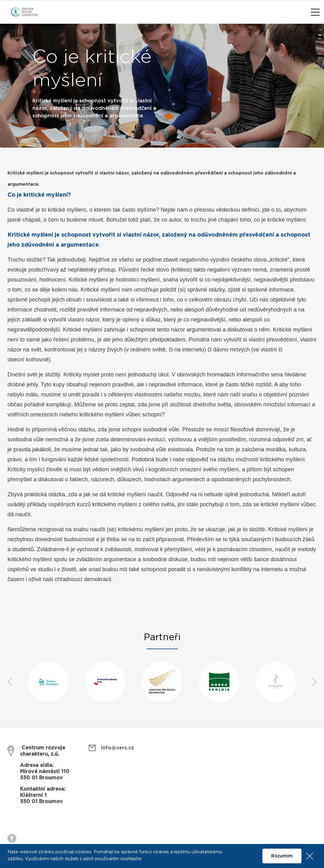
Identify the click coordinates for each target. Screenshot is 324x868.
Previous (10, 682)
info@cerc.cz (117, 748)
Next (314, 682)
